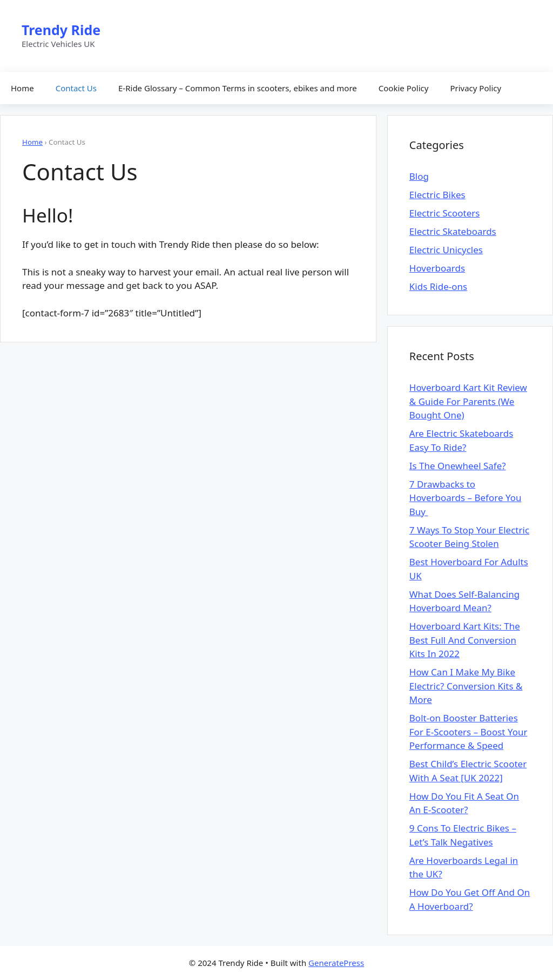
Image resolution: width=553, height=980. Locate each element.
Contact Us (76, 88)
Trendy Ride (61, 30)
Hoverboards (437, 268)
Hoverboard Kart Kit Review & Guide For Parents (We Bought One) (468, 401)
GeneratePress (336, 963)
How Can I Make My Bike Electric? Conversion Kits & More (466, 686)
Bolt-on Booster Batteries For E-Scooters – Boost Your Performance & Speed (468, 732)
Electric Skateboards (453, 231)
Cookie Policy (404, 88)
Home (22, 88)
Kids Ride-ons (438, 286)
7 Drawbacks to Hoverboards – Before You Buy (466, 498)
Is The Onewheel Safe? (458, 466)
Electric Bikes (437, 195)
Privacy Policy (476, 88)
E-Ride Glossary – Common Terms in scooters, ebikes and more (238, 88)
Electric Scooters (445, 213)
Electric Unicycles (446, 250)
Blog (419, 176)
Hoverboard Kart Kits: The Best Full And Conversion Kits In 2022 (465, 640)
